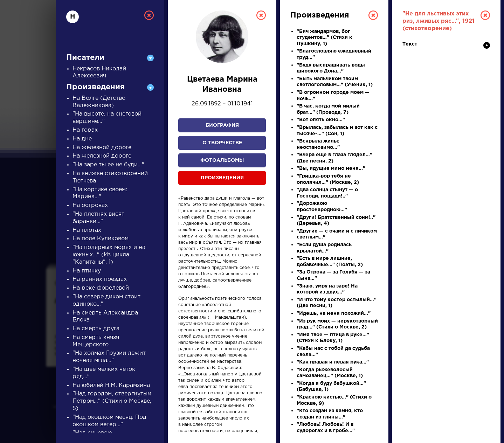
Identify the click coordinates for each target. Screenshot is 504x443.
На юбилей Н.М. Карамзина (111, 385)
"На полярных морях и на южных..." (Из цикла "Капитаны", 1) (109, 255)
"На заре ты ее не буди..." (108, 165)
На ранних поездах (100, 279)
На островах (90, 205)
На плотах (87, 230)
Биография (222, 125)
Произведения (222, 178)
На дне (82, 139)
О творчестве (222, 143)
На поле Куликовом (101, 239)
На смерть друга (96, 329)
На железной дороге (102, 148)
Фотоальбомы (222, 160)
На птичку (87, 271)
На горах (85, 130)
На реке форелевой (101, 288)
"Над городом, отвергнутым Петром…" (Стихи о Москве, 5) (112, 401)
